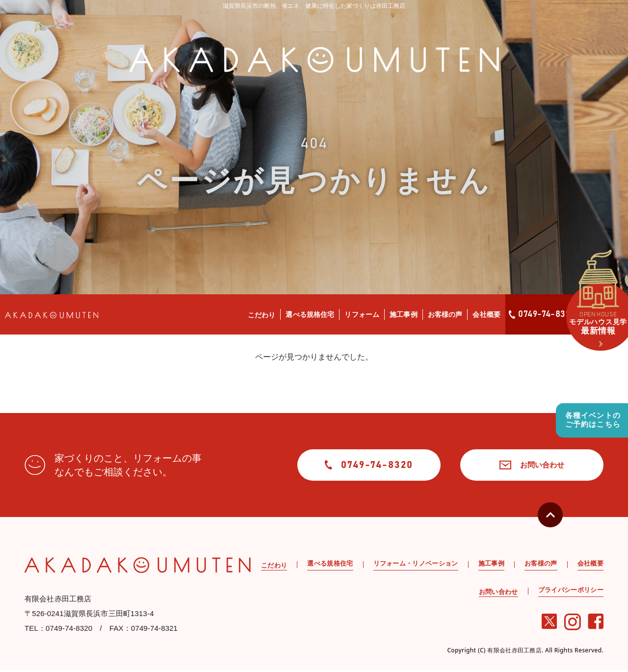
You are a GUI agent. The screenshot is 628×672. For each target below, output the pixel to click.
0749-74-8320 (542, 314)
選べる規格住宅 (310, 314)
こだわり (262, 315)
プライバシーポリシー (571, 592)
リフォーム (362, 314)
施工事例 (404, 314)
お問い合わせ (522, 465)
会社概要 (486, 314)
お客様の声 (445, 314)
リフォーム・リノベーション (416, 565)
